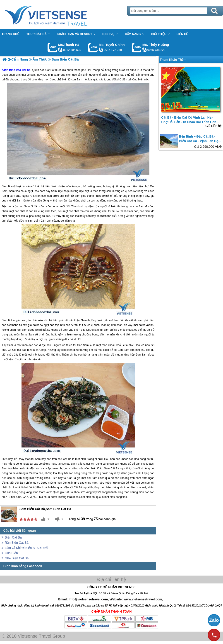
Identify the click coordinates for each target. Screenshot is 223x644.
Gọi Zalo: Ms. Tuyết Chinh (93, 48)
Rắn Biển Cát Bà (17, 543)
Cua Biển (11, 553)
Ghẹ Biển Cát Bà (17, 558)
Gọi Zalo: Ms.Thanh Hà (52, 48)
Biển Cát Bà (13, 537)
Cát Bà (67, 459)
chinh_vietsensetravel (101, 50)
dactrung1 (144, 50)
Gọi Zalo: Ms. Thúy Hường (137, 48)
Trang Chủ (57, 15)
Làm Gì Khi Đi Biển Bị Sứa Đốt (26, 548)
